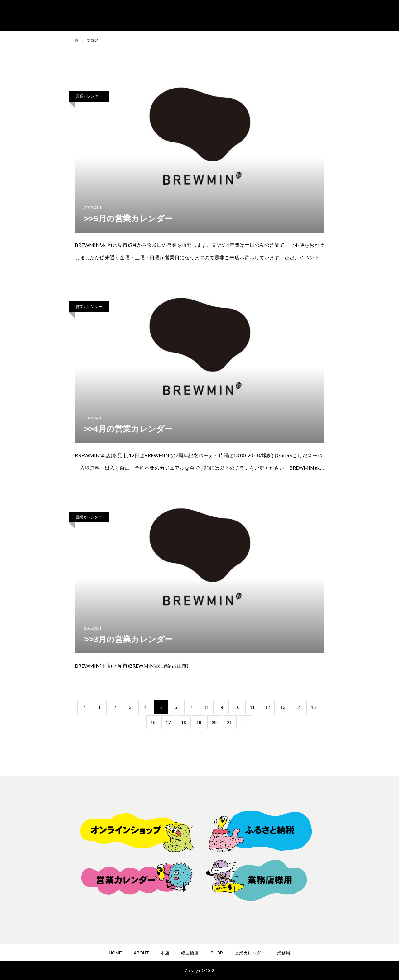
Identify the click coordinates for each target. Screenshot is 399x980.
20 (214, 723)
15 (314, 707)
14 (298, 707)
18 (184, 723)
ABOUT (141, 953)
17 (168, 723)
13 (283, 707)
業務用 (284, 953)
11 (252, 707)
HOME (115, 953)
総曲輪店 (190, 953)
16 (153, 723)
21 (229, 723)
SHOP (217, 953)
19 (199, 723)
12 (268, 707)
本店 (165, 953)
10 (237, 707)
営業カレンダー (89, 96)
